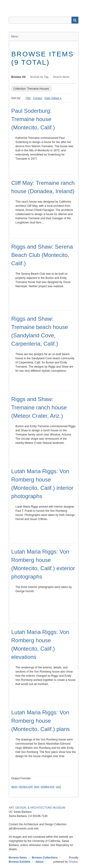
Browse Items (18, 858)
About (40, 862)
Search (75, 20)
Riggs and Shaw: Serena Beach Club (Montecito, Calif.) (42, 255)
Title (28, 98)
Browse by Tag (39, 77)
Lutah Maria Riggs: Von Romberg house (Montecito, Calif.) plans (41, 721)
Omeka (73, 862)
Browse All (19, 77)
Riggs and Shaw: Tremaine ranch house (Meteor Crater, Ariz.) (39, 407)
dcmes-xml (26, 787)
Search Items (61, 77)
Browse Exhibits (20, 862)
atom (14, 787)
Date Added (52, 98)
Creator (38, 98)
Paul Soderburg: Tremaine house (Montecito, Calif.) (33, 119)
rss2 (59, 787)
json (37, 787)
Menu (15, 37)
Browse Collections (45, 858)
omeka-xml (47, 787)
